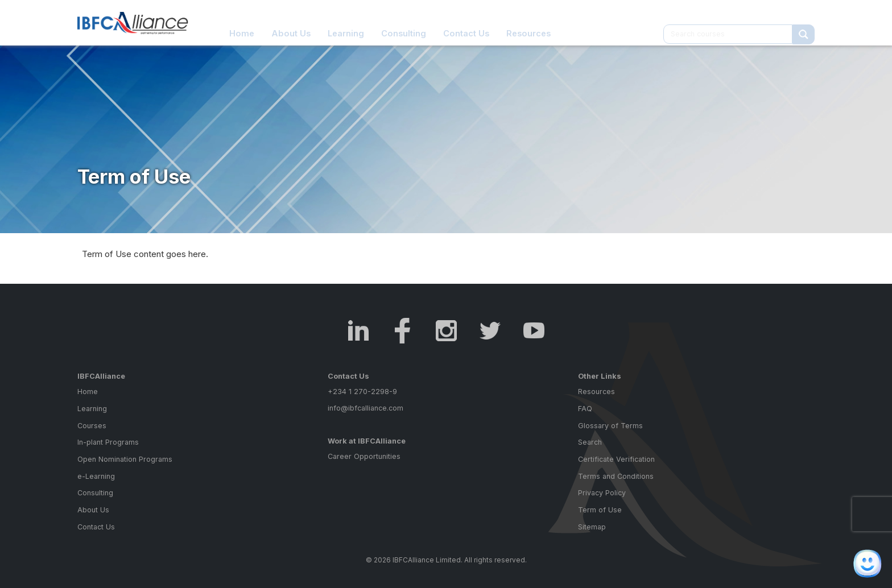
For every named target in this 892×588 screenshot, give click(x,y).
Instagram (446, 331)
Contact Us (466, 22)
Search (590, 442)
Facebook (402, 331)
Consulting (404, 22)
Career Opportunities (364, 456)
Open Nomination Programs (125, 459)
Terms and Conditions (616, 476)
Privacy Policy (602, 493)
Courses (92, 426)
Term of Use (600, 510)
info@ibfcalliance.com (366, 408)
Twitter (490, 331)
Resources (528, 22)
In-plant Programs (108, 442)
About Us (291, 22)
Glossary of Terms (610, 426)
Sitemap (592, 527)
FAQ (585, 409)
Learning (346, 22)
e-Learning (96, 476)
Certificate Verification (616, 459)
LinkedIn (359, 331)
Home (242, 22)
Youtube (534, 331)
